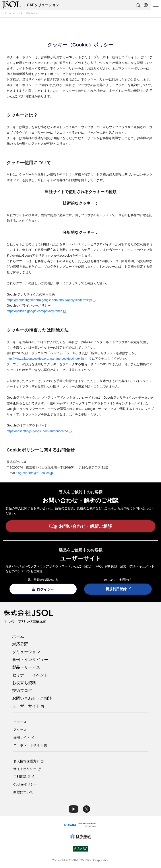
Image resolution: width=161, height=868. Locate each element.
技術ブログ (22, 691)
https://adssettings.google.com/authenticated (39, 431)
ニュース (20, 722)
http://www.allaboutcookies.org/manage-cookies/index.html (49, 359)
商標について (23, 792)
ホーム (18, 636)
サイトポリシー (27, 769)
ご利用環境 (24, 777)
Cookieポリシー (25, 784)
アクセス (20, 730)
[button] (138, 6)
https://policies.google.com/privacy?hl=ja (36, 311)
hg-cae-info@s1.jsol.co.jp (35, 473)
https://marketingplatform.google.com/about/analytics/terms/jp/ (51, 300)
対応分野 (20, 644)
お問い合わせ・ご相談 (32, 698)
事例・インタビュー (30, 660)
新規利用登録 (118, 589)
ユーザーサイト (28, 706)
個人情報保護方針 (29, 761)
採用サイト (24, 737)
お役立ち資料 (24, 683)
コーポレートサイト (30, 745)
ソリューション (26, 652)
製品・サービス (26, 667)
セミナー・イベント (30, 675)
